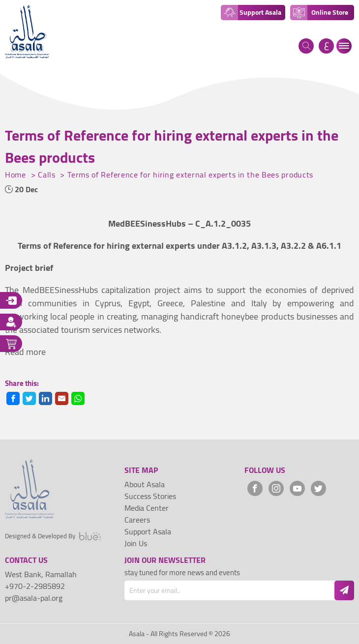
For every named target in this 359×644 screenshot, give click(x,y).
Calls (48, 175)
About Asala (145, 484)
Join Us (136, 543)
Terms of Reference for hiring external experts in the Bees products (190, 175)
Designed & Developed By (53, 536)
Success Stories (150, 496)
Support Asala (148, 531)
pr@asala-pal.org (34, 598)
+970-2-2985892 (35, 586)
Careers (137, 520)
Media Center (147, 508)
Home (17, 175)
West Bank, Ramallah (41, 574)
